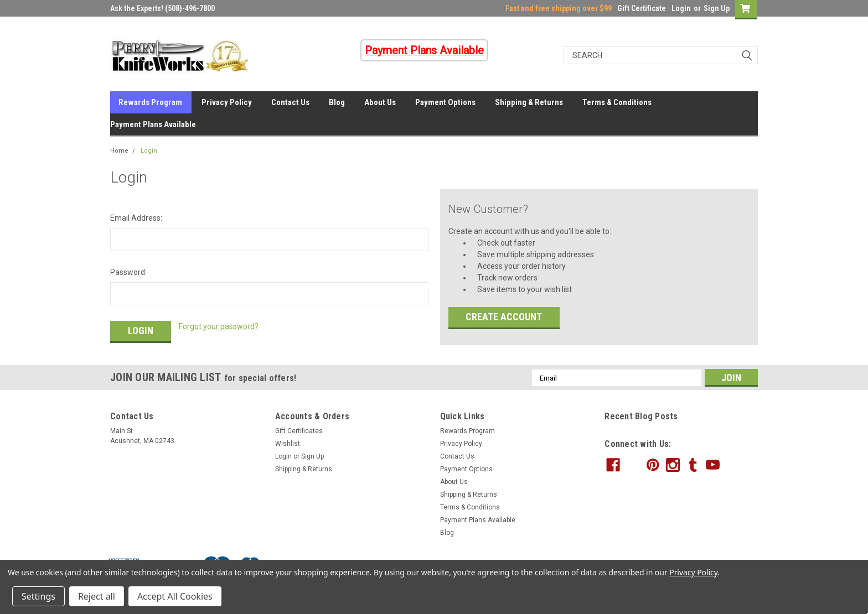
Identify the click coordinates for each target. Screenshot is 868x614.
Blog (337, 102)
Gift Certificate (642, 8)
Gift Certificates (299, 431)
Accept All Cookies (175, 596)
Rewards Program (150, 102)
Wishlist (288, 444)
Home (119, 151)
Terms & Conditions (617, 102)
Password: (128, 272)
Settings (38, 596)
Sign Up (717, 8)
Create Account (504, 317)
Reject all (97, 596)
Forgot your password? (219, 326)
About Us (380, 102)
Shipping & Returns (529, 102)
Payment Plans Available (153, 124)
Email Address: (136, 218)
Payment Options (445, 102)
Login (681, 8)
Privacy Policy (227, 102)
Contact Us (290, 102)
